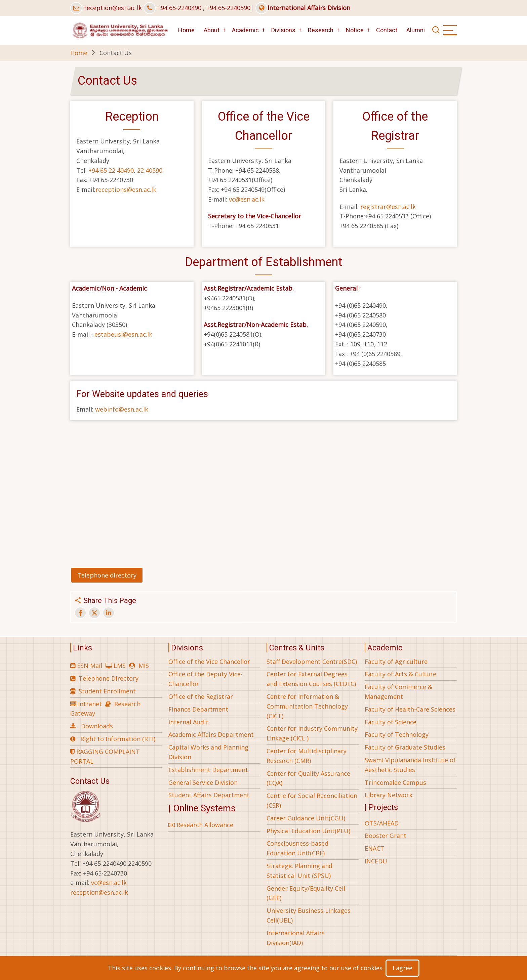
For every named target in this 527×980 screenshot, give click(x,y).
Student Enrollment (107, 691)
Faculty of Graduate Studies (405, 747)
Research (321, 30)
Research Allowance (201, 825)
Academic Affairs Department (211, 734)
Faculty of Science (391, 722)
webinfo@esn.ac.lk (122, 409)
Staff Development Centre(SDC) (312, 662)
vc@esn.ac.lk (247, 199)
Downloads (97, 726)
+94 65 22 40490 (111, 170)
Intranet (90, 704)
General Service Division (203, 782)
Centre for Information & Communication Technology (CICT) (307, 706)
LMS (120, 666)
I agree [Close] (402, 968)
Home (186, 30)
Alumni (416, 30)
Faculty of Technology (397, 734)
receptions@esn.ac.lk (126, 189)
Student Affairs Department (209, 795)
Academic (245, 30)
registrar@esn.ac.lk (388, 207)
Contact (387, 30)
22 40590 (150, 170)
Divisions (283, 30)
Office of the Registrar (201, 696)
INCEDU (376, 861)
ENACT (374, 848)
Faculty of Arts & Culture (400, 674)
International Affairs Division (303, 8)
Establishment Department (208, 770)
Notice (355, 30)
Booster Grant (386, 836)
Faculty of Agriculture (396, 662)
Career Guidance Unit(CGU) (306, 818)
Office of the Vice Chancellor (209, 662)
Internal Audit (188, 722)
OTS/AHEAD (382, 823)
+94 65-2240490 (179, 8)
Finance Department (198, 709)
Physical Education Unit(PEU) (308, 831)
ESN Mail (90, 666)
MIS (144, 666)
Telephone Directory (109, 678)
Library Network (389, 795)
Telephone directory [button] (107, 575)
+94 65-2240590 (228, 8)
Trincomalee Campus (395, 782)
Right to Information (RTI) (118, 739)
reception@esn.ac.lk (113, 8)
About (212, 30)
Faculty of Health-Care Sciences (410, 709)
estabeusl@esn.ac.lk (123, 334)
